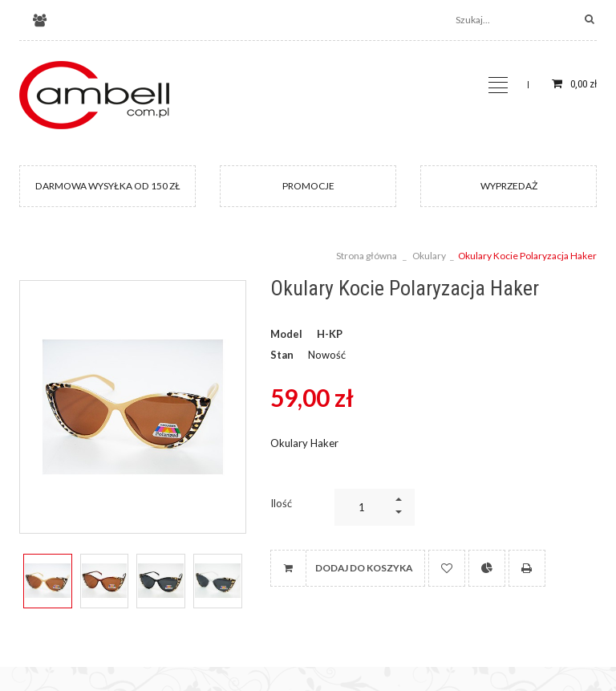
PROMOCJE (308, 186)
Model (286, 334)
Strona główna (367, 256)
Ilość (281, 503)
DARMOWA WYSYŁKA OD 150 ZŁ (108, 186)
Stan (282, 355)
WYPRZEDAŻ (509, 186)
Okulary (429, 256)
